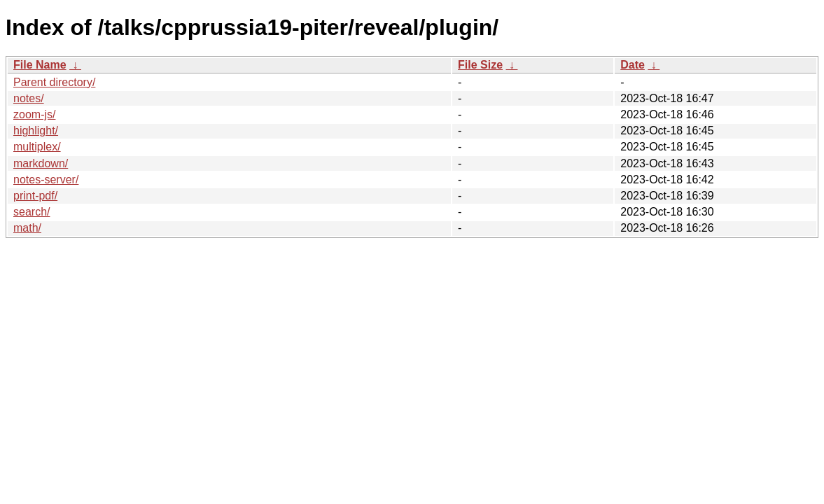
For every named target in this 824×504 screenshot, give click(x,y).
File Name (40, 65)
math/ (27, 228)
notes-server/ (46, 180)
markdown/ (41, 163)
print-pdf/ (35, 196)
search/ (32, 212)
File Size (480, 65)
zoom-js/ (34, 114)
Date (633, 65)
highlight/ (36, 131)
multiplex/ (37, 147)
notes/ (29, 98)
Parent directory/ (54, 82)
